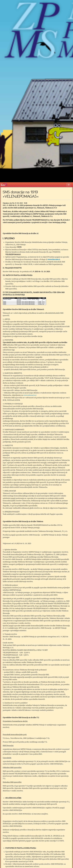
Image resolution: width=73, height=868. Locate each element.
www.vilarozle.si (54, 259)
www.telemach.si (30, 395)
